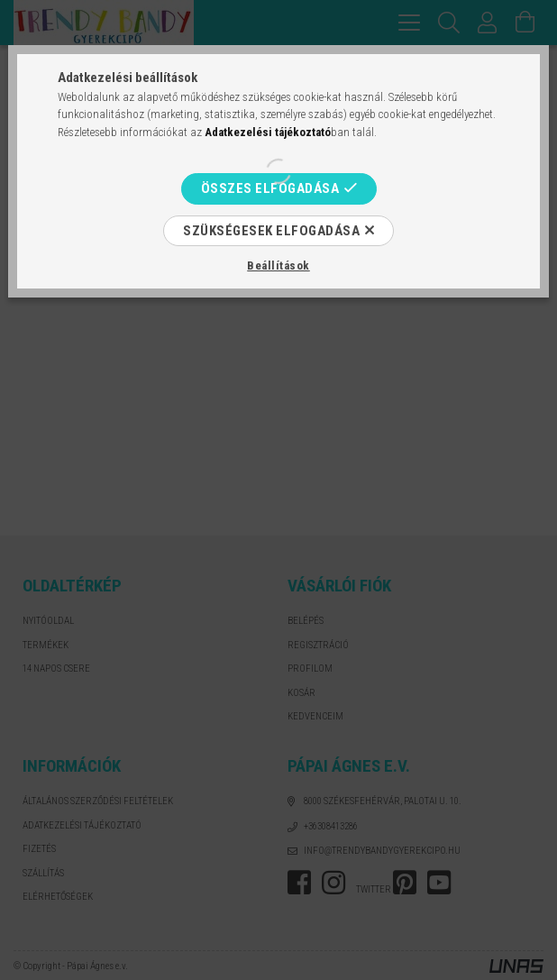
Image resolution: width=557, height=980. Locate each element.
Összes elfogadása (270, 188)
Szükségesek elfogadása (271, 231)
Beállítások (278, 266)
